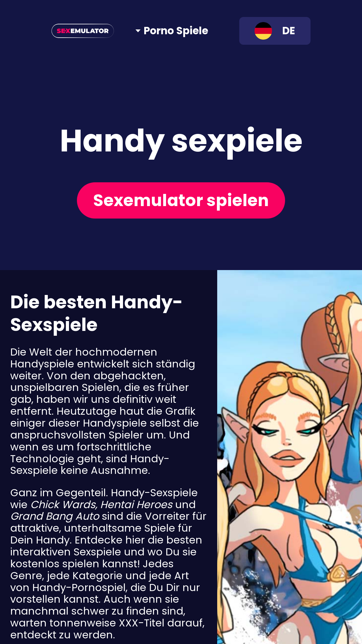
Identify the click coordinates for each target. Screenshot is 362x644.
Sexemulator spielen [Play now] (181, 200)
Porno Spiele (176, 31)
